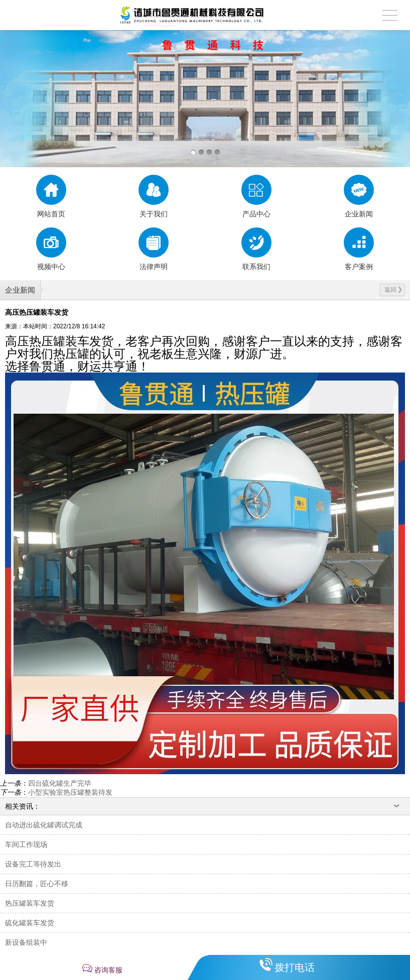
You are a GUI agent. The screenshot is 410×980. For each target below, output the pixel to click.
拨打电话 (295, 967)
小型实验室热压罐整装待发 (70, 792)
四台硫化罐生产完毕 (60, 783)
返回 (393, 290)
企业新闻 (20, 290)
